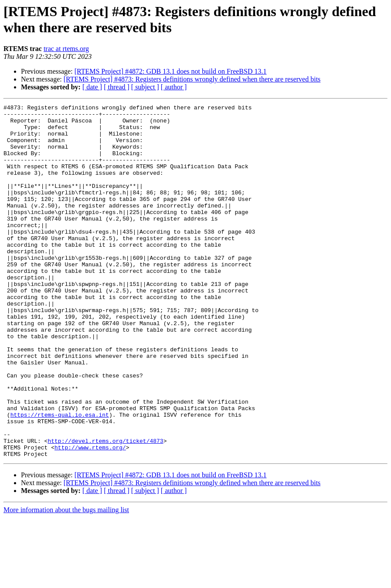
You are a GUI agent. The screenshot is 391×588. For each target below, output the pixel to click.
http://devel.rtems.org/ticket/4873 (105, 509)
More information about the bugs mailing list (66, 580)
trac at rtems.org (66, 49)
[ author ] (174, 87)
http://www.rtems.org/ (90, 517)
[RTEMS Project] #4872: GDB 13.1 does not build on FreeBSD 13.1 (171, 71)
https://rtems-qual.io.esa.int (60, 477)
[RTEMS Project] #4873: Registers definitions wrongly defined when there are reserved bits (192, 79)
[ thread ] (117, 87)
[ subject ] (145, 87)
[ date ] (92, 87)
